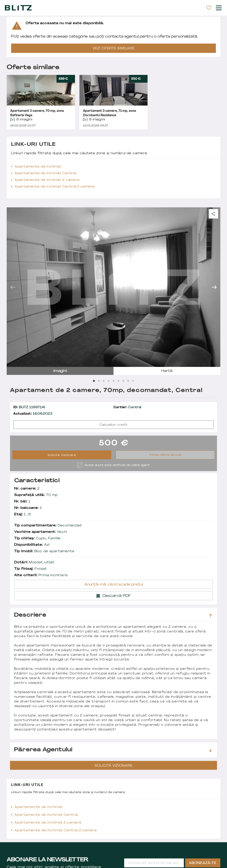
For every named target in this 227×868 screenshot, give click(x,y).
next (214, 287)
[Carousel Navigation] (113, 287)
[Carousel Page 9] (133, 381)
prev (13, 287)
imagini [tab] (60, 371)
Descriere (113, 615)
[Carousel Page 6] (118, 381)
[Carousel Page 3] (104, 381)
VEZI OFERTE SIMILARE (113, 49)
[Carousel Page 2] (99, 381)
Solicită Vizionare (62, 455)
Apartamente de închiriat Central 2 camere (55, 187)
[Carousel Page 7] (123, 381)
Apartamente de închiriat (38, 167)
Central (127, 407)
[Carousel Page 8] (128, 381)
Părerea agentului (113, 750)
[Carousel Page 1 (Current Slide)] (94, 381)
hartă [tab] (167, 371)
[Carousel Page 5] (113, 381)
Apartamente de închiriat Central (45, 173)
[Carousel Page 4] (109, 381)
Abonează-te (203, 863)
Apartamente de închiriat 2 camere (47, 180)
